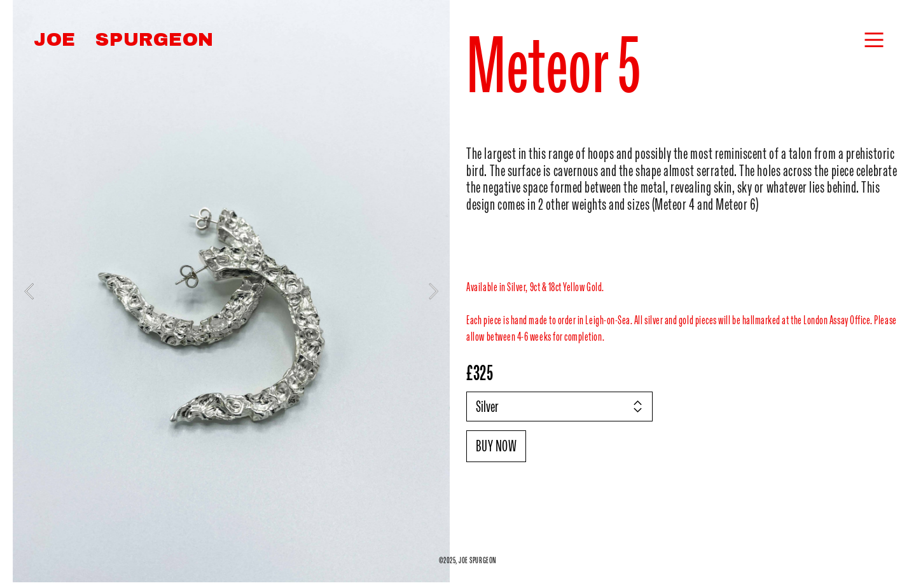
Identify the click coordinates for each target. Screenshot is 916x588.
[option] (231, 291)
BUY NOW (496, 446)
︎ (874, 40)
